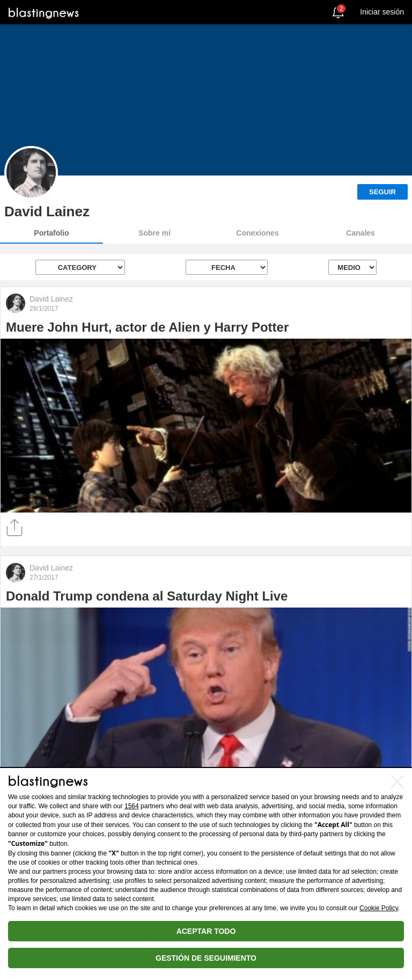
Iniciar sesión (382, 12)
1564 (132, 806)
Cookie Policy (379, 908)
